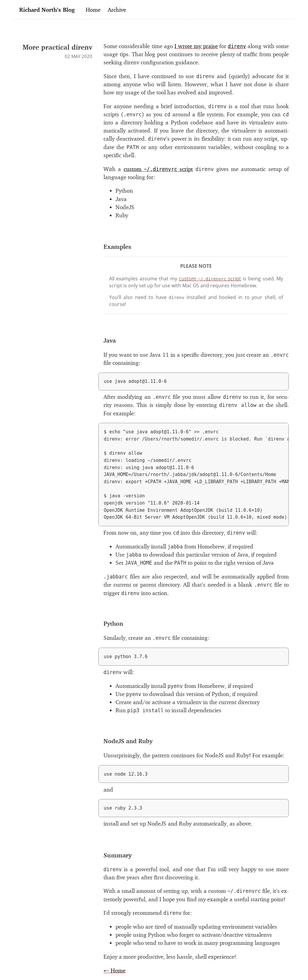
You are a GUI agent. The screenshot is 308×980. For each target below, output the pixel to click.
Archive (117, 10)
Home (93, 10)
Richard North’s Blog (47, 10)
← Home (114, 970)
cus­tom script (158, 169)
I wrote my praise (196, 46)
